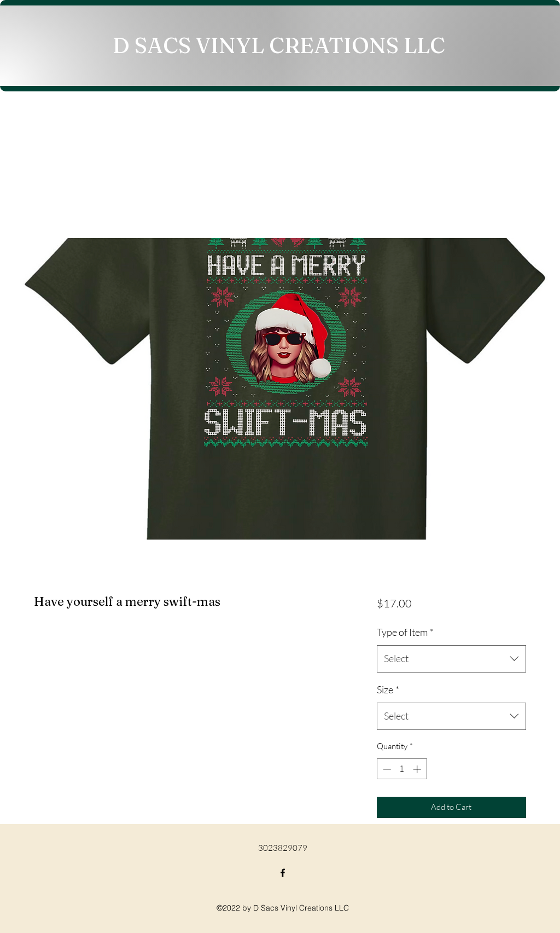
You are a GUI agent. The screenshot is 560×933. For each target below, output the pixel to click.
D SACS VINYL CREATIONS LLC (279, 45)
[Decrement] (386, 769)
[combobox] (451, 659)
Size (388, 689)
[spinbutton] (402, 769)
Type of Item (405, 632)
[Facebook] (283, 873)
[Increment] (418, 769)
